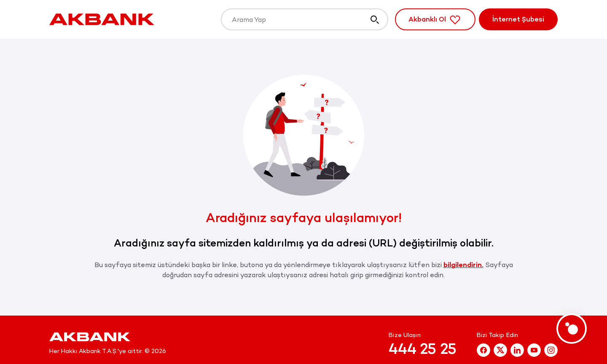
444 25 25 (423, 349)
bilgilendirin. (463, 265)
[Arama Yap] (305, 19)
